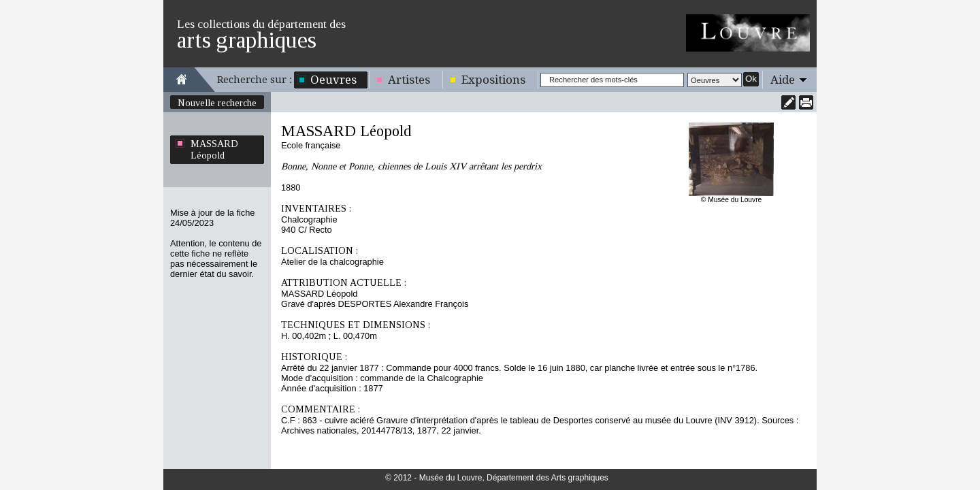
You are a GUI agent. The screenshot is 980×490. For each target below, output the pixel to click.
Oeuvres (333, 80)
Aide (783, 80)
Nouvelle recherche (217, 103)
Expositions (493, 80)
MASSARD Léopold (214, 149)
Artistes (409, 80)
